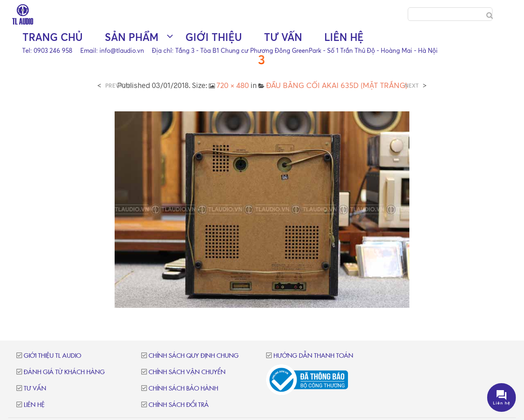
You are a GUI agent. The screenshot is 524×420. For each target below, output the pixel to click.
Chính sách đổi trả (179, 405)
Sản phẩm (132, 37)
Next (412, 86)
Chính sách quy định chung (194, 356)
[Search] (490, 16)
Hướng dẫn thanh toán (313, 356)
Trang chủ (53, 37)
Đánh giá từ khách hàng (64, 372)
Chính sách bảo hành (183, 389)
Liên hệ (344, 37)
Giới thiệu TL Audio (52, 356)
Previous (119, 86)
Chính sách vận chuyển (187, 372)
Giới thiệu (214, 37)
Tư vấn (283, 37)
